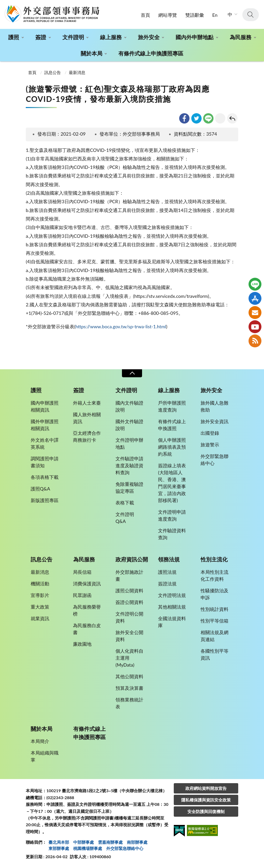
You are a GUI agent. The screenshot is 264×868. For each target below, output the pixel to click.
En (215, 15)
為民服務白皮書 (87, 629)
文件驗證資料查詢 (172, 534)
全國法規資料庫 (172, 622)
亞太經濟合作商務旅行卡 (87, 436)
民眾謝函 (82, 595)
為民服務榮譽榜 (87, 610)
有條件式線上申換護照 (172, 425)
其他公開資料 (129, 676)
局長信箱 (82, 572)
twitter (196, 118)
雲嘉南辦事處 (110, 842)
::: (3, 4)
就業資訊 (40, 618)
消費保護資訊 (87, 584)
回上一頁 (232, 118)
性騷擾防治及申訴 (214, 594)
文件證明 (73, 37)
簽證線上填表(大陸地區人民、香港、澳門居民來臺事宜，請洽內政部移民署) (172, 483)
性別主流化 (214, 559)
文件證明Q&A (125, 518)
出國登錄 (210, 433)
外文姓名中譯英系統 (45, 443)
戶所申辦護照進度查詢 (172, 406)
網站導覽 (168, 15)
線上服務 (111, 37)
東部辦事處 (59, 848)
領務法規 (169, 559)
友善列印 (220, 118)
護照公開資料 (129, 591)
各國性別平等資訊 (214, 654)
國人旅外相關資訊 (87, 418)
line (208, 118)
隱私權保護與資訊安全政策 (206, 800)
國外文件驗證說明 (129, 425)
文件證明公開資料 (129, 617)
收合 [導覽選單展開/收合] (132, 373)
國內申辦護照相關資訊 (45, 406)
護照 (14, 37)
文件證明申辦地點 (129, 443)
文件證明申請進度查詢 (172, 515)
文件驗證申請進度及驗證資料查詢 (129, 465)
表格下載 (125, 503)
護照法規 (167, 572)
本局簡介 (40, 741)
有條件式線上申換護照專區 (151, 53)
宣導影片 (40, 595)
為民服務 (241, 37)
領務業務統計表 (129, 703)
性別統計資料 (214, 609)
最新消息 (77, 72)
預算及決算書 (129, 688)
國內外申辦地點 (195, 37)
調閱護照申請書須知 (45, 462)
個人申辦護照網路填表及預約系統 (172, 447)
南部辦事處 (137, 842)
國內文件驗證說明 (129, 406)
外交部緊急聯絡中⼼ (125, 848)
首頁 (145, 15)
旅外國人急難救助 (214, 406)
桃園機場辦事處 (88, 848)
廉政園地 (82, 644)
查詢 (251, 15)
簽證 (41, 37)
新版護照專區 (45, 500)
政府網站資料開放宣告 (206, 788)
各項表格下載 (45, 477)
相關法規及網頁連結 (214, 636)
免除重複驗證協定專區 (129, 488)
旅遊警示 (210, 445)
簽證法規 (167, 584)
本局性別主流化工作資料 (214, 575)
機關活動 (40, 584)
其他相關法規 (172, 607)
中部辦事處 (84, 842)
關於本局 (92, 53)
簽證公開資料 (129, 602)
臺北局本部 (59, 842)
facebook (184, 118)
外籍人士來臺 (87, 403)
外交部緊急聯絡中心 (214, 460)
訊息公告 (53, 72)
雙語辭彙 (195, 15)
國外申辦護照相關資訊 (45, 425)
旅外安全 (149, 37)
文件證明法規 (172, 595)
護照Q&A (40, 489)
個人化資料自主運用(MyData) (129, 658)
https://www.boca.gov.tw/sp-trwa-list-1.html (121, 326)
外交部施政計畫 (129, 575)
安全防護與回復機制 (206, 811)
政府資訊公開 (132, 559)
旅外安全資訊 (214, 421)
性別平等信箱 (214, 621)
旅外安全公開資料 (129, 636)
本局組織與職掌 (45, 756)
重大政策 (40, 607)
